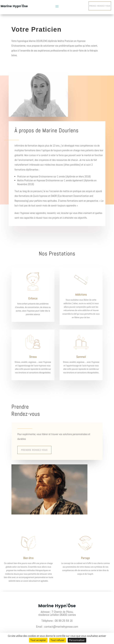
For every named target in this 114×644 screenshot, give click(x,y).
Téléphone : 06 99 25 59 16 (57, 621)
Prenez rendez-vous (100, 6)
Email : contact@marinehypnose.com (57, 627)
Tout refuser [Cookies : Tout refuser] (58, 640)
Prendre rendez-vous (34, 450)
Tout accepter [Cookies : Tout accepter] (38, 640)
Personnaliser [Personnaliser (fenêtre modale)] (77, 640)
